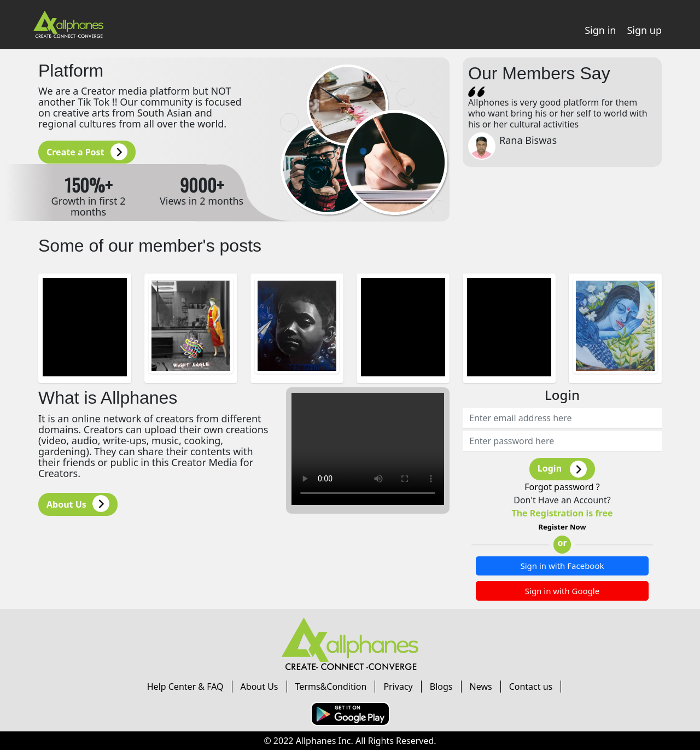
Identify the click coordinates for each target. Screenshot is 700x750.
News (481, 687)
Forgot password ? (562, 487)
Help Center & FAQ (185, 687)
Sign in (600, 30)
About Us (78, 504)
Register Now (562, 527)
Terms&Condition (331, 687)
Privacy (398, 687)
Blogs (441, 687)
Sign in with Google (562, 591)
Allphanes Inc (323, 741)
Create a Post (87, 152)
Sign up (644, 30)
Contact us (531, 687)
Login (562, 469)
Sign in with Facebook (562, 566)
